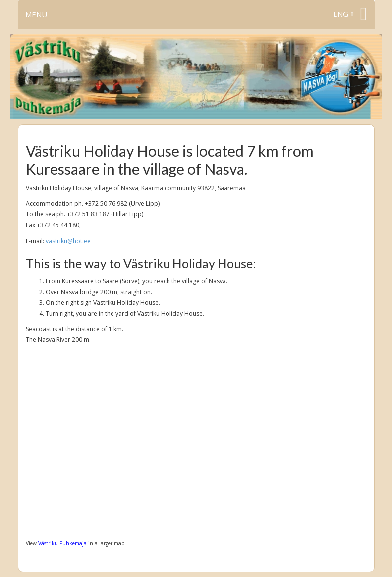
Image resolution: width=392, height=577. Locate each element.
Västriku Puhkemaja (62, 543)
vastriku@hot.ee (68, 241)
